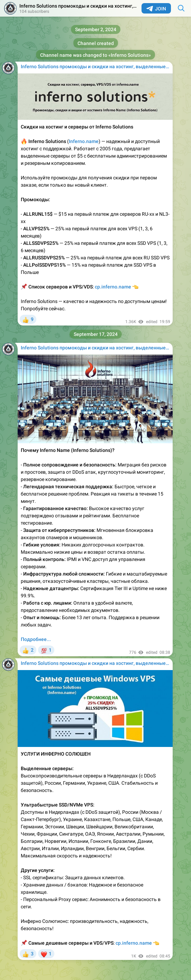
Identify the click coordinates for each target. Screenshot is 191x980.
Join (156, 9)
